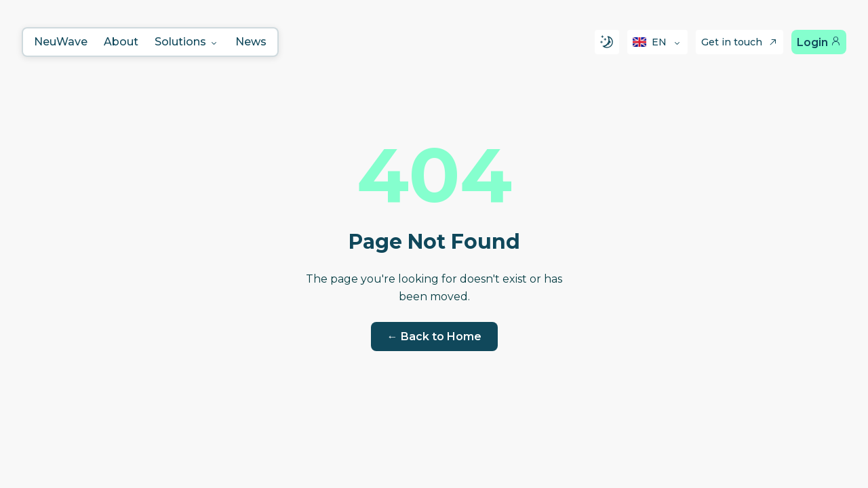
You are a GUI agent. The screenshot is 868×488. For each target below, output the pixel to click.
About (121, 42)
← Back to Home (434, 337)
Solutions (187, 42)
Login (819, 42)
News (251, 42)
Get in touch (739, 42)
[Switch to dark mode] (607, 42)
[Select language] (657, 42)
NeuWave (61, 42)
